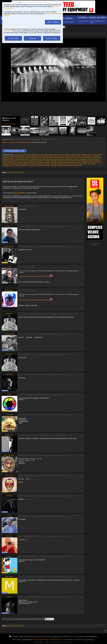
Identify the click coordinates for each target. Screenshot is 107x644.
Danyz (90, 156)
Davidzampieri (7, 158)
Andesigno (73, 155)
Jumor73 (63, 159)
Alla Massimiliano (64, 155)
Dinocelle (15, 158)
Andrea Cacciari (86, 155)
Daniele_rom (79, 156)
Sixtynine (24, 166)
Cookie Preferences (55, 640)
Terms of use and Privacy (42, 640)
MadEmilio (54, 161)
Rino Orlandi (75, 164)
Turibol (48, 166)
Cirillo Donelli (53, 156)
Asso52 (11, 156)
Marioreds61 (72, 161)
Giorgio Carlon (25, 159)
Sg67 (14, 166)
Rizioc (81, 164)
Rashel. (48, 164)
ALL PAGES (10, 172)
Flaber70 (74, 158)
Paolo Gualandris (24, 164)
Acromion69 (22, 155)
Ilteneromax (36, 139)
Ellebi (20, 158)
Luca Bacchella (13, 161)
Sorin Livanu (31, 166)
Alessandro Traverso (51, 155)
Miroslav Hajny (63, 162)
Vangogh (54, 166)
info (98, 245)
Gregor (44, 159)
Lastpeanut (83, 159)
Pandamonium (13, 164)
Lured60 (47, 161)
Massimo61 (90, 161)
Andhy (79, 155)
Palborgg (5, 164)
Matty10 (10, 162)
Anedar (99, 155)
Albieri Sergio (35, 155)
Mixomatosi (72, 162)
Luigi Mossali (40, 161)
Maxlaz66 (26, 162)
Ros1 (85, 164)
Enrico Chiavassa (28, 158)
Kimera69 (69, 159)
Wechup (70, 166)
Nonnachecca (97, 162)
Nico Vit (90, 162)
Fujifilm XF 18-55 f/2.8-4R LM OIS (21, 142)
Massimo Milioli (81, 161)
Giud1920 (33, 159)
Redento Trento (55, 164)
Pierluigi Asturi (34, 164)
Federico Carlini (47, 158)
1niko (16, 155)
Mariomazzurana (63, 161)
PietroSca (42, 164)
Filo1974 (68, 158)
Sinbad (18, 166)
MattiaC (5, 162)
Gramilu (39, 159)
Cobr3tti (67, 156)
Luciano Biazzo (31, 161)
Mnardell (79, 162)
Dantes (85, 156)
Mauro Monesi (18, 162)
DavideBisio (96, 156)
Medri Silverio (34, 162)
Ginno (12, 159)
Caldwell (21, 156)
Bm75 (16, 156)
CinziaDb (45, 156)
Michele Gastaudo (44, 162)
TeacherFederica (41, 166)
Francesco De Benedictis (85, 158)
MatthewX (97, 161)
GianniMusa (6, 159)
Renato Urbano (66, 164)
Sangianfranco (7, 166)
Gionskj (17, 159)
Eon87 (36, 158)
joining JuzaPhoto (19, 193)
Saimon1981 (91, 164)
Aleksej (42, 155)
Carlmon (27, 156)
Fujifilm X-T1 (6, 142)
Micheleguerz (54, 162)
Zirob (80, 166)
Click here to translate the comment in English (36, 276)
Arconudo (5, 156)
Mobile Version (17, 640)
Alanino (28, 155)
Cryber (72, 156)
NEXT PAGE (20, 172)
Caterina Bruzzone (36, 156)
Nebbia (84, 162)
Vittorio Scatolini (62, 166)
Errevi (40, 158)
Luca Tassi (22, 161)
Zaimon (76, 166)
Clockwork (61, 156)
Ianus (48, 159)
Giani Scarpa (97, 158)
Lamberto (76, 159)
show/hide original (69, 226)
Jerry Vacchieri (55, 159)
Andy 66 (94, 155)
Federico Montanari (59, 158)
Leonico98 (90, 159)
